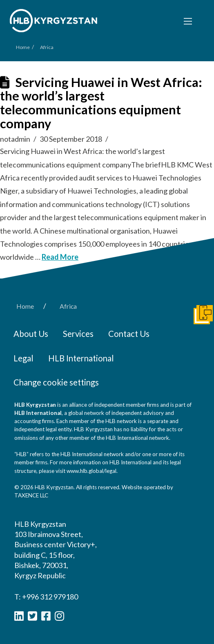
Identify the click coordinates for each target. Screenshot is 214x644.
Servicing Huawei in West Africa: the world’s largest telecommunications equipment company (101, 103)
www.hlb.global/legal (91, 471)
